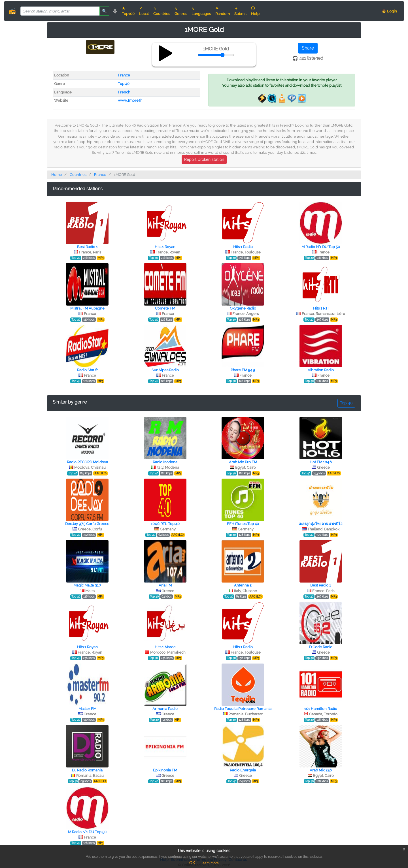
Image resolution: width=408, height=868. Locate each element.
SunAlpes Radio (165, 370)
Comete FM (165, 308)
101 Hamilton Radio (321, 709)
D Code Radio (321, 647)
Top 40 (124, 84)
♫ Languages (201, 11)
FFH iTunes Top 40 (243, 524)
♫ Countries (162, 11)
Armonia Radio (165, 709)
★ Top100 (128, 11)
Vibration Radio (321, 370)
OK (192, 863)
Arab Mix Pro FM (243, 462)
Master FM (87, 709)
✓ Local (144, 11)
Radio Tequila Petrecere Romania (243, 709)
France (124, 75)
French (124, 92)
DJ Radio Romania (87, 770)
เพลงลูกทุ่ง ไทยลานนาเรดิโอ (321, 524)
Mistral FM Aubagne (87, 308)
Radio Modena (165, 462)
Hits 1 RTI (321, 308)
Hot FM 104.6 (321, 462)
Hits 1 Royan (165, 247)
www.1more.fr (130, 100)
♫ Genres (181, 11)
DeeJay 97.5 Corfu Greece (87, 524)
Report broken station (204, 159)
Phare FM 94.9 (243, 370)
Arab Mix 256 (321, 770)
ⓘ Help (255, 11)
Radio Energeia (243, 770)
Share (308, 48)
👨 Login (389, 11)
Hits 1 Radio (243, 247)
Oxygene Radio (243, 308)
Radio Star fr (87, 370)
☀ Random (223, 11)
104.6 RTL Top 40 (165, 524)
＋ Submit (240, 11)
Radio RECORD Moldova (87, 462)
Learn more (210, 863)
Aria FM (165, 585)
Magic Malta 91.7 (87, 585)
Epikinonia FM (165, 770)
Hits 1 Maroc (165, 647)
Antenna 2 (243, 585)
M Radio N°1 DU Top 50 (321, 247)
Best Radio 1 (87, 247)
